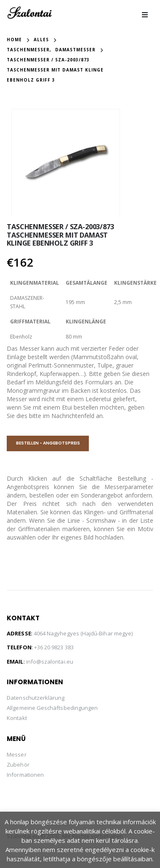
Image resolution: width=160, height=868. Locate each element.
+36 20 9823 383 (54, 646)
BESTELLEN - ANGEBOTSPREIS (48, 442)
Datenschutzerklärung (36, 697)
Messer (16, 754)
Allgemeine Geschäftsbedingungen (52, 707)
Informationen (25, 774)
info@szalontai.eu (50, 661)
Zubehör (18, 764)
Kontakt (17, 717)
